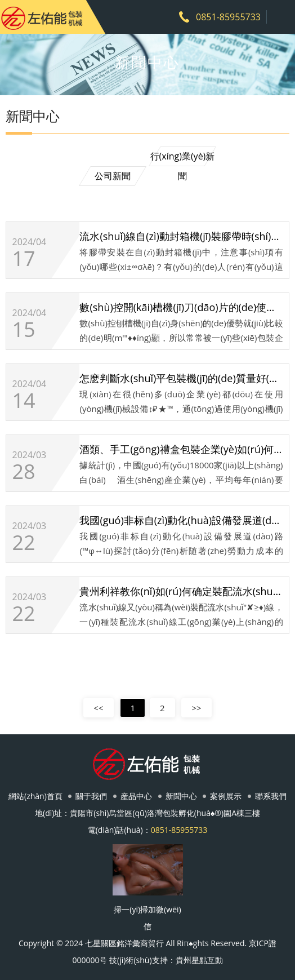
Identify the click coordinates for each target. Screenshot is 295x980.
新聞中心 (181, 796)
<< (98, 708)
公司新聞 (113, 176)
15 (23, 330)
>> (196, 708)
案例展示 (226, 796)
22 (23, 543)
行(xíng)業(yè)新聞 (183, 158)
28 (23, 472)
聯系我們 (271, 796)
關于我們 (91, 796)
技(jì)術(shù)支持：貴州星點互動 (166, 960)
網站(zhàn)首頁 (35, 796)
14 (23, 401)
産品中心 (136, 796)
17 (23, 259)
